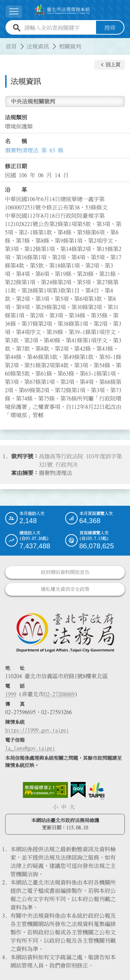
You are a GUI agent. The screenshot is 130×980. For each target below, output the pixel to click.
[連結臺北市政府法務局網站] (65, 632)
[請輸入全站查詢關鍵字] (59, 28)
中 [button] (64, 807)
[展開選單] (14, 12)
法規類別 (16, 117)
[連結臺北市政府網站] (96, 791)
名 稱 (16, 141)
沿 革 (16, 190)
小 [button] (55, 807)
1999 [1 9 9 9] (11, 694)
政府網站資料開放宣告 (65, 572)
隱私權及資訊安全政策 (65, 589)
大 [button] (72, 807)
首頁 (11, 46)
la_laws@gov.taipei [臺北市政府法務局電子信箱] (30, 748)
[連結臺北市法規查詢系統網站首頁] (62, 10)
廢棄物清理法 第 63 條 (34, 150)
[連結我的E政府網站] (78, 790)
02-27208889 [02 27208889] (59, 694)
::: (4, 42)
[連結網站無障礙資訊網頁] (45, 790)
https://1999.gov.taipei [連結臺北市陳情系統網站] (37, 730)
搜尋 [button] (110, 28)
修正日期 (16, 166)
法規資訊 (38, 46)
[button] (110, 65)
